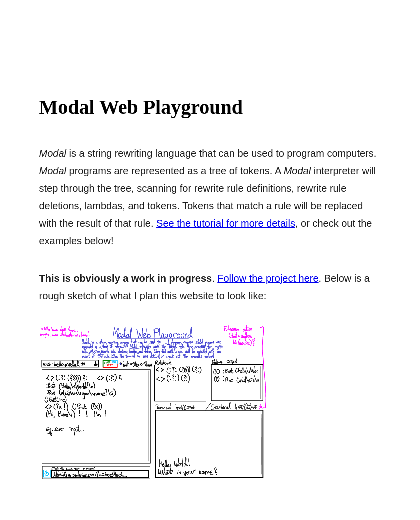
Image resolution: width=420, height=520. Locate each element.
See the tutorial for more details (226, 223)
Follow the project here (268, 278)
